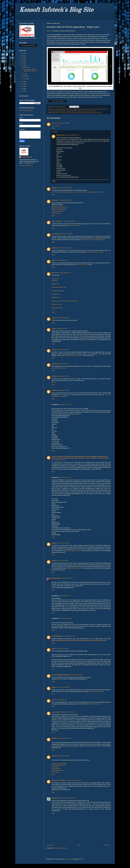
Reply (53, 128)
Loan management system (59, 765)
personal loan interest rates (59, 368)
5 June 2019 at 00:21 (67, 578)
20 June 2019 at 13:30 (76, 675)
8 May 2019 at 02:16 (63, 364)
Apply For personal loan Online (60, 208)
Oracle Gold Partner (87, 111)
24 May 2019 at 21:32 (60, 460)
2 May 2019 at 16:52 (62, 329)
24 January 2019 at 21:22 (65, 188)
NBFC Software (78, 111)
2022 (23, 58)
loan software (55, 767)
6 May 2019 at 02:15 (63, 350)
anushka (54, 364)
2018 (23, 63)
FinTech (80, 109)
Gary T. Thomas (56, 221)
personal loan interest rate (59, 210)
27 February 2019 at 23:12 (68, 221)
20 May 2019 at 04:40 (65, 405)
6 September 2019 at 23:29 (68, 712)
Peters (53, 649)
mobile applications (61, 111)
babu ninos (55, 273)
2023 (23, 56)
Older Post (107, 845)
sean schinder (56, 712)
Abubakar (54, 738)
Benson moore (61, 135)
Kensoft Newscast (27, 157)
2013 (23, 89)
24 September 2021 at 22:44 (73, 780)
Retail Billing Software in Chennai (73, 355)
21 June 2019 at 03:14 (64, 687)
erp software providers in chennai (69, 192)
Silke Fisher (55, 248)
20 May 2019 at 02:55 (63, 390)
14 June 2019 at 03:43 (69, 636)
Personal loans (56, 294)
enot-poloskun (68, 859)
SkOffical (54, 390)
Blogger (82, 859)
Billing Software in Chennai (74, 551)
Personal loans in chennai (70, 301)
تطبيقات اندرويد (56, 126)
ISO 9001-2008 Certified (100, 109)
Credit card (55, 280)
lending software (56, 769)
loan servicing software (58, 770)
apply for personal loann (58, 206)
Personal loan (55, 279)
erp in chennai (55, 192)
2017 (23, 65)
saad (53, 700)
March (25, 76)
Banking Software (56, 109)
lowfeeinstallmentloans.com (95, 704)
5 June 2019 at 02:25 (65, 596)
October (25, 67)
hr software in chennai (98, 192)
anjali (53, 260)
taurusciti (54, 318)
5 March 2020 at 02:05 (64, 756)
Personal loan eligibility (58, 291)
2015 (23, 84)
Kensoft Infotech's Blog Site (56, 10)
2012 (23, 91)
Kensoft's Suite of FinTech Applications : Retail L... (29, 70)
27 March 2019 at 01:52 (62, 260)
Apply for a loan (56, 298)
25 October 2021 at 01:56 (68, 798)
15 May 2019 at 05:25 (64, 376)
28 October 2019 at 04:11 (65, 738)
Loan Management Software (59, 764)
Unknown (54, 188)
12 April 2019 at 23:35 (65, 273)
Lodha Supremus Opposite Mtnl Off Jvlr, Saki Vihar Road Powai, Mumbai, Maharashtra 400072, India (77, 113)
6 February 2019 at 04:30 (66, 200)
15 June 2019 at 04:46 (62, 649)
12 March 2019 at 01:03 (65, 248)
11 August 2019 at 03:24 (72, 135)
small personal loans (83, 265)
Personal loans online (57, 301)
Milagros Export (56, 798)
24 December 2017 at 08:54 (62, 123)
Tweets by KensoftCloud (26, 110)
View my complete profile (26, 165)
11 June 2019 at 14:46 (65, 618)
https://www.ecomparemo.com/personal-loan (93, 240)
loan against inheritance (74, 225)
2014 (23, 86)
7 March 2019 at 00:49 (66, 234)
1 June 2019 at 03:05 (63, 543)
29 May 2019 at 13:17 (65, 477)
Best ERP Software (65, 109)
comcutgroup (56, 234)
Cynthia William (56, 578)
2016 (23, 82)
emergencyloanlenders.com (96, 691)
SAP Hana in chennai (85, 192)
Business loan (55, 284)
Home (79, 845)
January (25, 79)
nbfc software (55, 772)
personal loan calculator (58, 211)
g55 (53, 123)
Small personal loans (57, 308)
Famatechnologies (57, 636)
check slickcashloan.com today (95, 252)
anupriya (54, 350)
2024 (23, 53)
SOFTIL (95, 111)
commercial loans (56, 213)
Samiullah (54, 376)
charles (54, 329)
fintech (53, 382)
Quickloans (55, 200)
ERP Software (74, 109)
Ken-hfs (49, 111)
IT (107, 109)
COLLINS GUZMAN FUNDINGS (60, 675)
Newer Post (50, 845)
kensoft (54, 111)
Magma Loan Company (58, 780)
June (24, 74)
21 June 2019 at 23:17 (61, 700)
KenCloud (50, 31)
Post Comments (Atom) (60, 848)
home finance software (88, 109)
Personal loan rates (57, 304)
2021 (23, 61)
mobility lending (70, 111)
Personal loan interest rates (59, 287)
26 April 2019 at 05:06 (64, 318)
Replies (55, 132)
